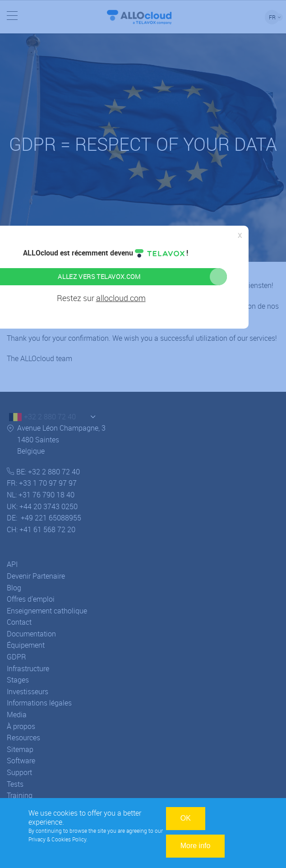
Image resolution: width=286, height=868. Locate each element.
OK (186, 818)
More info (196, 846)
